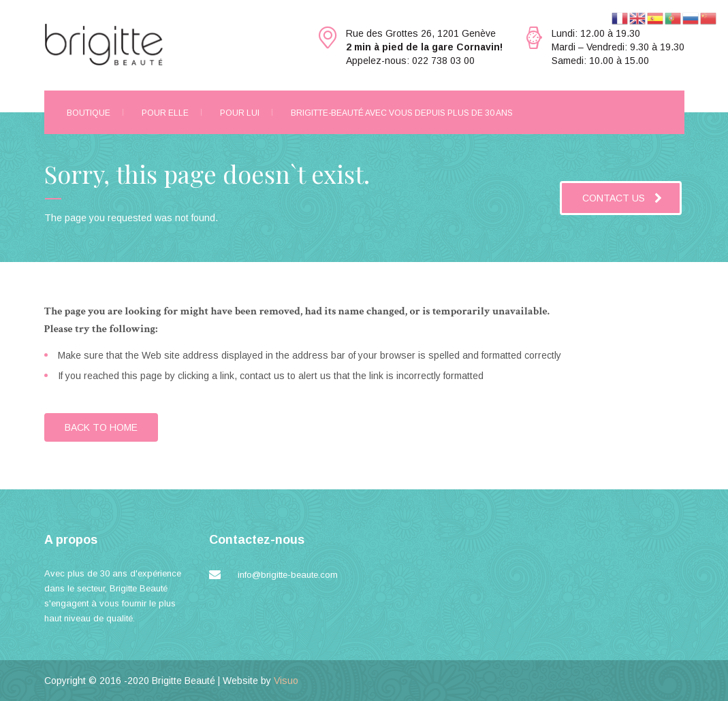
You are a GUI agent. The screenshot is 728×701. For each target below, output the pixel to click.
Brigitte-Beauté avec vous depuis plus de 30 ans (402, 113)
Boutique (89, 113)
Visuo (286, 681)
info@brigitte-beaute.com (288, 575)
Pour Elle (165, 113)
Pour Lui (240, 113)
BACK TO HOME (101, 427)
